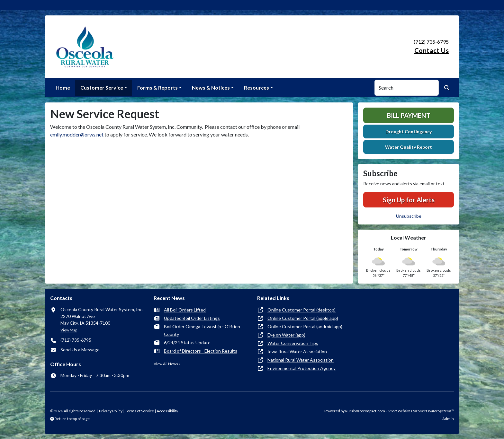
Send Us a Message (80, 350)
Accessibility (167, 411)
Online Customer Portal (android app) (305, 326)
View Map (69, 330)
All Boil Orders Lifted (185, 310)
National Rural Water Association (301, 360)
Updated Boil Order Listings (192, 318)
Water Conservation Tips (293, 343)
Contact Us (432, 50)
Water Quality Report (409, 147)
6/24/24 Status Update (187, 342)
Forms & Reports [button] (157, 88)
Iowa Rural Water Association (297, 351)
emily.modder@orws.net (77, 134)
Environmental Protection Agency (301, 368)
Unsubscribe (409, 216)
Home (63, 88)
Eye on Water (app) (286, 335)
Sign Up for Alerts (409, 200)
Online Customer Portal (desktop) (301, 310)
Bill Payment (409, 115)
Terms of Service (139, 411)
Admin (448, 419)
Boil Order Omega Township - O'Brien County (202, 330)
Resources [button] (256, 88)
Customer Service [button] (102, 88)
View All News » (167, 364)
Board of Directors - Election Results (201, 351)
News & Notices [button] (211, 88)
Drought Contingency (409, 132)
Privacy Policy (111, 411)
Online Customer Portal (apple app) (303, 318)
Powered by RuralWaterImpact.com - (389, 411)
